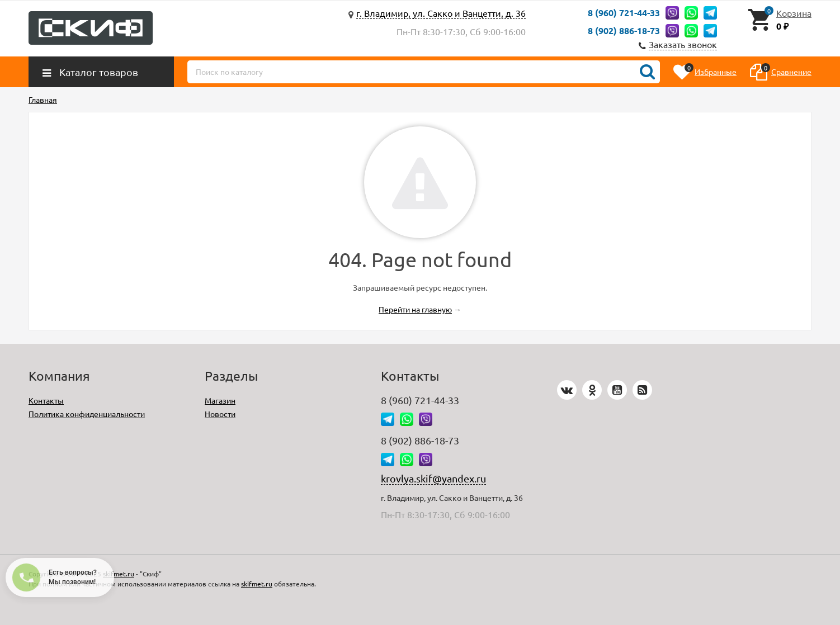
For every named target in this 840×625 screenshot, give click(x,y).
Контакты (46, 400)
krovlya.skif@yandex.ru (433, 478)
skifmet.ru (119, 574)
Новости (220, 414)
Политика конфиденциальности (87, 414)
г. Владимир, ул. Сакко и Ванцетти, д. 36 (441, 13)
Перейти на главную (415, 309)
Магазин (220, 400)
